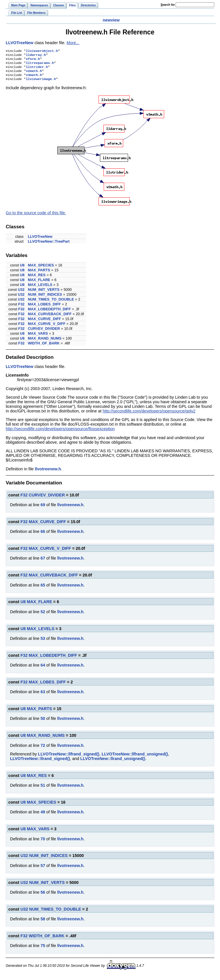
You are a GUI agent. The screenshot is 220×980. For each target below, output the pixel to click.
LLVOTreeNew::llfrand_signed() (69, 759)
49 (43, 817)
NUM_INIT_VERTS (44, 294)
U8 (22, 270)
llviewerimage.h (41, 83)
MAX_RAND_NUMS (45, 343)
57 (43, 870)
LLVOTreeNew (20, 43)
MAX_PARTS (39, 275)
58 (43, 924)
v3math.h (34, 79)
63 (43, 696)
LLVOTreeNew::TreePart (49, 246)
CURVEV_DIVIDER (44, 333)
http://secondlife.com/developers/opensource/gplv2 (149, 416)
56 (43, 897)
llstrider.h (37, 70)
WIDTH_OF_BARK (44, 348)
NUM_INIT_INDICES (45, 299)
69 (43, 509)
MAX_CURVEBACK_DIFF (50, 318)
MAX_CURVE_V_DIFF (47, 328)
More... (73, 43)
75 (43, 950)
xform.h (33, 61)
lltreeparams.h (40, 65)
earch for (168, 5)
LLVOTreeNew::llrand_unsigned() (113, 763)
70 (43, 843)
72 (43, 750)
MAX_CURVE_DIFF (44, 323)
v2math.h (34, 74)
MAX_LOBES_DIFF (44, 309)
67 (43, 563)
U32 (21, 294)
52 (43, 616)
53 (43, 643)
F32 (21, 309)
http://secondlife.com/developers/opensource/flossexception (60, 433)
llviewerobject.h (42, 51)
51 (43, 790)
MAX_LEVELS (40, 289)
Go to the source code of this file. (36, 217)
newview (111, 20)
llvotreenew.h (48, 474)
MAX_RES (37, 279)
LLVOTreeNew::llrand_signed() (40, 763)
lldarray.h (36, 56)
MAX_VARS (38, 338)
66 (43, 536)
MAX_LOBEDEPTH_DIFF (49, 314)
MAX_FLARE (39, 284)
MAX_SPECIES (41, 270)
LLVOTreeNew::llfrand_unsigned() (135, 759)
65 (43, 590)
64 (43, 670)
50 (43, 723)
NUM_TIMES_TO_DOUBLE (51, 304)
